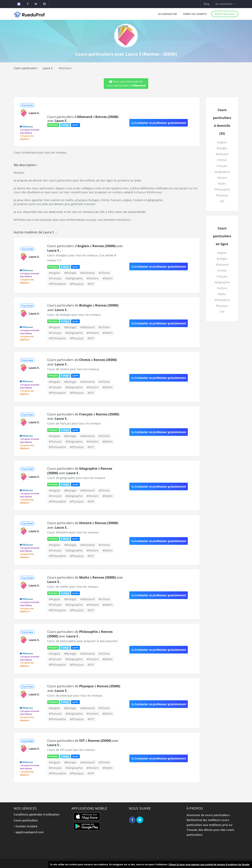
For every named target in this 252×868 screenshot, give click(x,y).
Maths (222, 184)
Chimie (222, 160)
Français (222, 166)
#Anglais (55, 273)
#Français (55, 278)
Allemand (222, 154)
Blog (206, 4)
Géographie (222, 172)
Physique (222, 195)
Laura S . (48, 68)
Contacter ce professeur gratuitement (159, 123)
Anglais (222, 142)
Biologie (222, 148)
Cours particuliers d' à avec (83, 119)
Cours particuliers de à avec (83, 417)
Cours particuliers (26, 68)
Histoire (222, 178)
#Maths (108, 278)
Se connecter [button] (225, 4)
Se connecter (168, 14)
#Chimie (104, 273)
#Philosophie (57, 284)
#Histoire (93, 278)
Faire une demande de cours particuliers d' (126, 83)
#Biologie (70, 273)
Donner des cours (225, 14)
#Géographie (74, 278)
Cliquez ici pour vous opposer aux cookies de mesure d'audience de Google (209, 864)
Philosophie (222, 189)
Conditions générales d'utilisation (37, 814)
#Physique (77, 284)
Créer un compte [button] (195, 14)
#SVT (91, 284)
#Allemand (88, 273)
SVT (222, 201)
